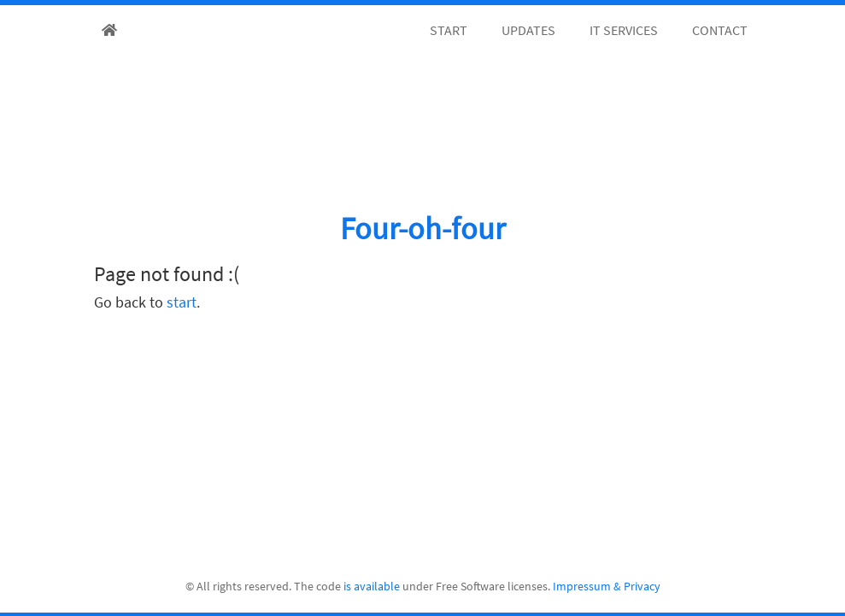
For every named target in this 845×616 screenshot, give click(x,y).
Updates (528, 30)
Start (449, 30)
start (182, 302)
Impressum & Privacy (607, 586)
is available (372, 586)
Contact (720, 30)
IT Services (624, 30)
